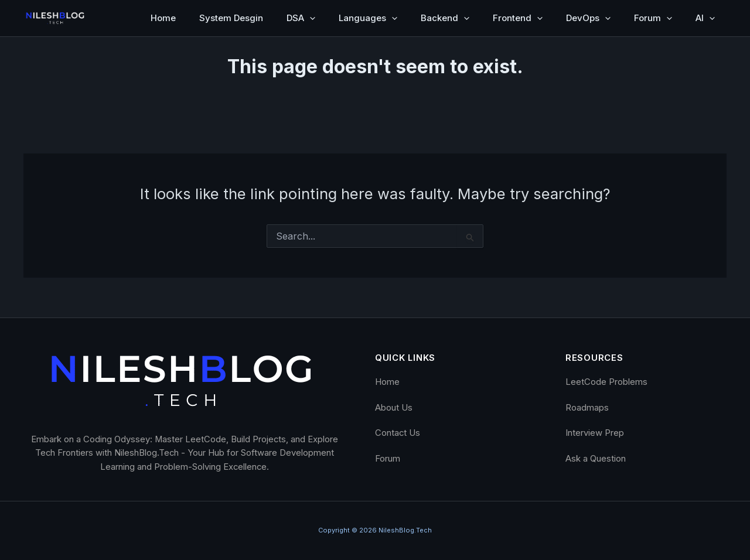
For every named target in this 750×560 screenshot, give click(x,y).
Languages (368, 18)
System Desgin (231, 18)
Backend (445, 18)
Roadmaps (587, 408)
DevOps (588, 18)
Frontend (518, 18)
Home (163, 18)
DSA (301, 18)
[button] (310, 18)
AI (705, 18)
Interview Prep (595, 433)
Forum (653, 18)
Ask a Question (596, 459)
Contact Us (398, 433)
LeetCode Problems (606, 382)
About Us (394, 408)
